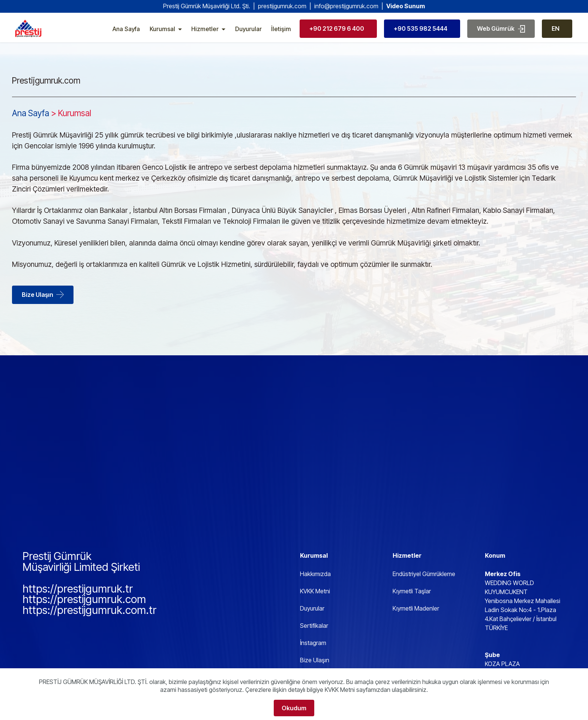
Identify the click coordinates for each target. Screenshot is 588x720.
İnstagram (313, 643)
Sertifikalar (314, 626)
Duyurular (248, 34)
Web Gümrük (501, 33)
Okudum (294, 708)
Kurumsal (162, 34)
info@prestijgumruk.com (346, 6)
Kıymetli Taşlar (412, 591)
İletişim (281, 34)
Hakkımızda (315, 574)
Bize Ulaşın (43, 295)
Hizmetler (205, 34)
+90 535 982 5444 (421, 33)
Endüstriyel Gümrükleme (424, 574)
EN (556, 33)
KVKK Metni (315, 591)
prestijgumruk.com (282, 6)
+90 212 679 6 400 (337, 33)
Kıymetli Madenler (416, 608)
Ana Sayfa (126, 34)
